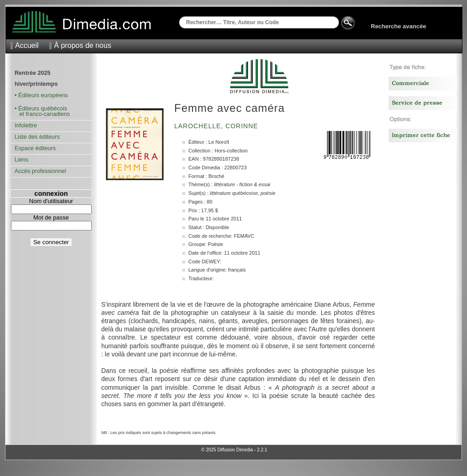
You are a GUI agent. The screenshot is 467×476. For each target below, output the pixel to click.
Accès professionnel (40, 171)
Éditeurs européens (43, 95)
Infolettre (26, 126)
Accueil (27, 45)
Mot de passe (51, 217)
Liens (21, 160)
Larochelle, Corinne (217, 126)
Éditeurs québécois (43, 109)
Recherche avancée (398, 26)
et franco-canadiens (42, 114)
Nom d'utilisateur (51, 201)
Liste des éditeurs (37, 137)
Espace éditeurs (35, 148)
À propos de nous (82, 45)
